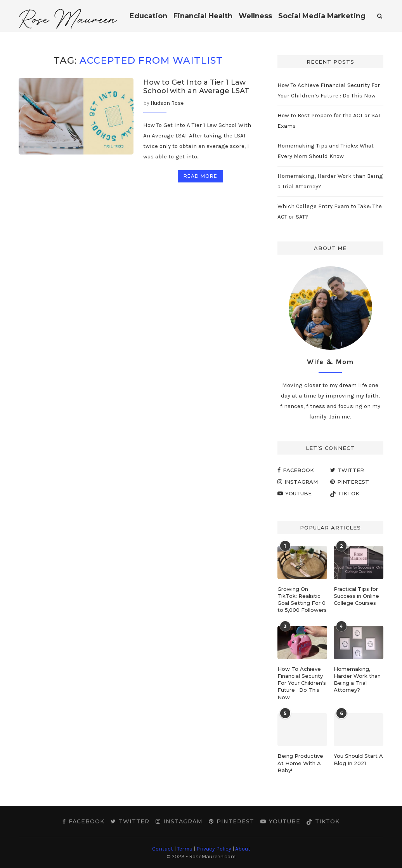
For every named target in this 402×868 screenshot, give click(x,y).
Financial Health (203, 16)
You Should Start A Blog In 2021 (358, 759)
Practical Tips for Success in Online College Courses (356, 596)
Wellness (255, 16)
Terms (185, 849)
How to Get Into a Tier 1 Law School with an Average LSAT (196, 87)
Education (148, 16)
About (243, 849)
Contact (163, 849)
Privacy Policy (214, 849)
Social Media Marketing (322, 16)
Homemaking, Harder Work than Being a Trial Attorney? (357, 680)
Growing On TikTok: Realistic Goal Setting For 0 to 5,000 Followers (302, 600)
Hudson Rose (167, 103)
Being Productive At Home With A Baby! (300, 763)
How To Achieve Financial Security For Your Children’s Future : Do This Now (302, 683)
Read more (200, 176)
